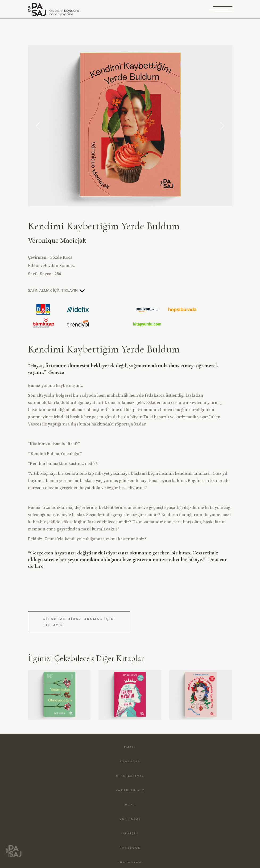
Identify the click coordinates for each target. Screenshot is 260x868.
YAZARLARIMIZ (130, 790)
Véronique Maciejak (57, 241)
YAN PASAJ (130, 819)
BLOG (130, 804)
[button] (38, 126)
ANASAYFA (130, 761)
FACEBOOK (130, 848)
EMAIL (130, 747)
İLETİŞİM (130, 833)
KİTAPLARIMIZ (130, 776)
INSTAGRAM (130, 862)
